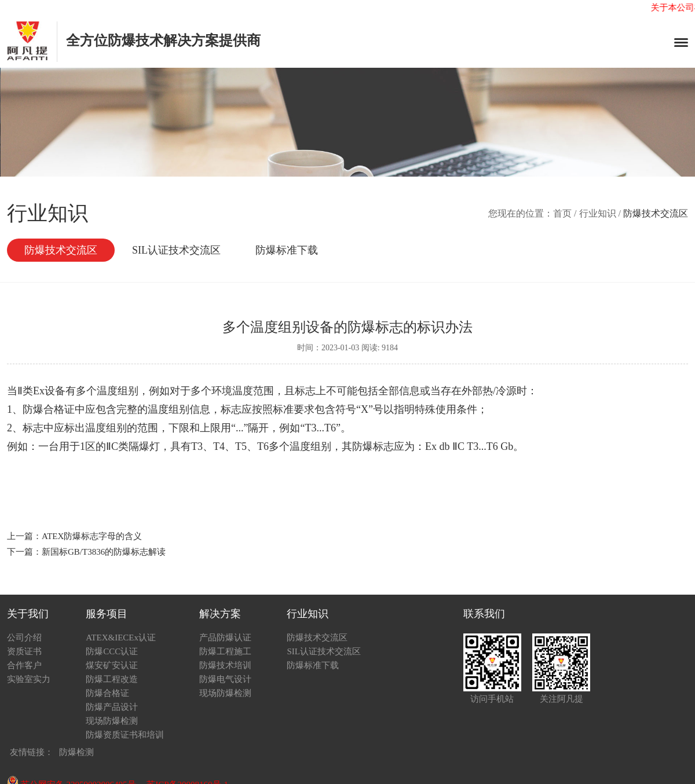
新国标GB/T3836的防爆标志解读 (104, 552)
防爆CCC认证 (112, 651)
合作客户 (24, 665)
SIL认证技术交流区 (176, 250)
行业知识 (598, 213)
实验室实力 (29, 679)
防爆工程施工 (225, 651)
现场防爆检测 (112, 721)
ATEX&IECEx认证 (121, 638)
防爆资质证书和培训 (125, 735)
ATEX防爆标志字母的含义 (92, 536)
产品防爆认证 (225, 638)
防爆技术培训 (225, 665)
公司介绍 (24, 638)
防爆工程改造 (112, 679)
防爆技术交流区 (61, 250)
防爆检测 (76, 752)
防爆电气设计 (225, 679)
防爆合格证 (107, 693)
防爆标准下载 (287, 250)
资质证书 (24, 651)
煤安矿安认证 (112, 665)
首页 (562, 213)
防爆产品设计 (112, 707)
